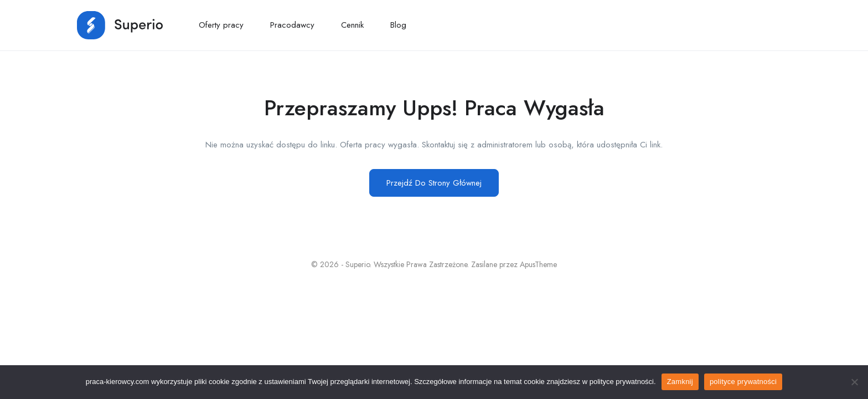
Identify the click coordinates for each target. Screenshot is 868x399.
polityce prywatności (743, 382)
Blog (398, 25)
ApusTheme (538, 264)
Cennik (352, 25)
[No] (854, 382)
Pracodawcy (292, 25)
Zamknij (680, 382)
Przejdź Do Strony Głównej (434, 183)
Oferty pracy (221, 25)
